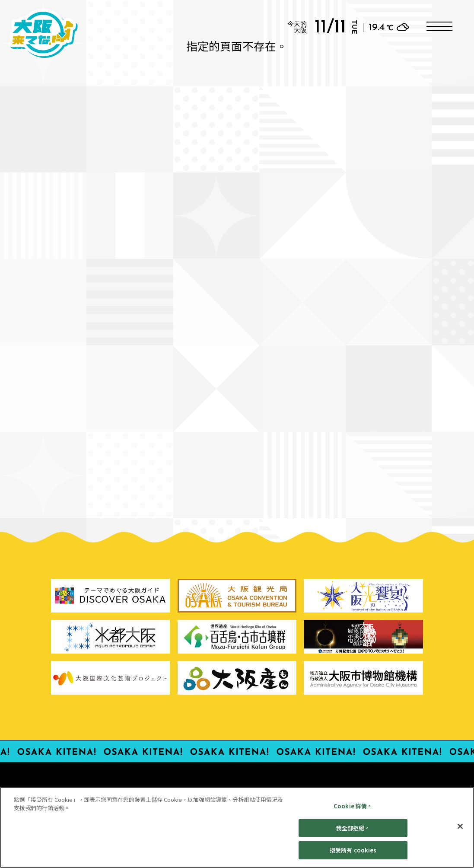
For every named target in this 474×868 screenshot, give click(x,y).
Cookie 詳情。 (353, 810)
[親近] (460, 830)
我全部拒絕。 (353, 832)
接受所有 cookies (353, 854)
